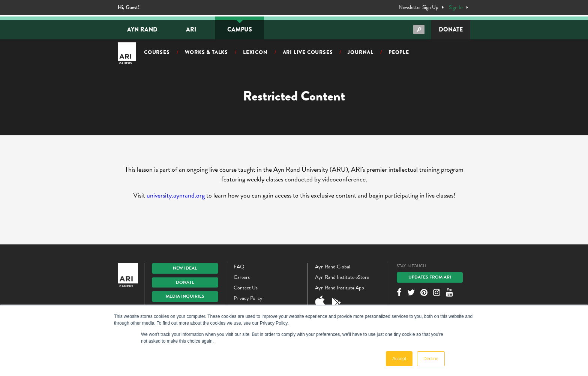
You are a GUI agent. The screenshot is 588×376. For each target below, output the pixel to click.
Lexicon (255, 52)
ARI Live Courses (308, 52)
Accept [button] (399, 359)
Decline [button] (431, 359)
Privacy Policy (248, 298)
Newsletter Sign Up (418, 7)
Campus (240, 29)
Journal (361, 52)
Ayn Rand (142, 29)
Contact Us (246, 288)
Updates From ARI (430, 277)
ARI (191, 29)
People (399, 52)
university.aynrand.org (176, 195)
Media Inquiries (185, 296)
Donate (451, 29)
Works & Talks (206, 52)
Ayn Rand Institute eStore (342, 277)
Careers (242, 277)
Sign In (456, 7)
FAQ (239, 267)
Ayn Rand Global (333, 267)
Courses (157, 52)
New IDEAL (185, 268)
